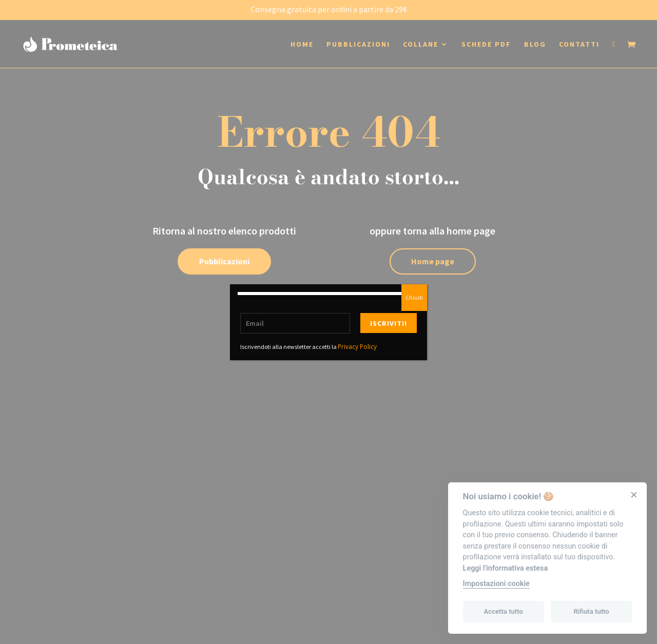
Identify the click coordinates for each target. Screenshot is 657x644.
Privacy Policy (357, 347)
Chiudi (414, 297)
